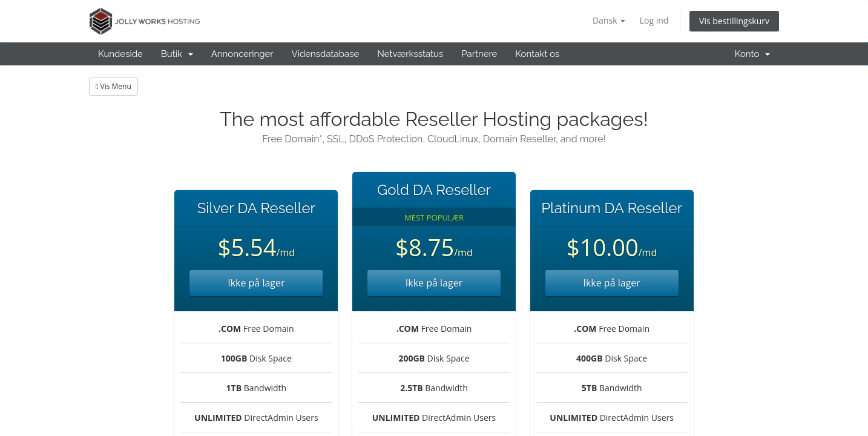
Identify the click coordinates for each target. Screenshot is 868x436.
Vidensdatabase (326, 54)
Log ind (654, 20)
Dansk (609, 20)
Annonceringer (242, 54)
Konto (752, 54)
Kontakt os (537, 54)
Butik (177, 54)
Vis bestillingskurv (734, 21)
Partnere (479, 54)
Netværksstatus (410, 54)
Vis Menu (113, 86)
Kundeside (120, 54)
